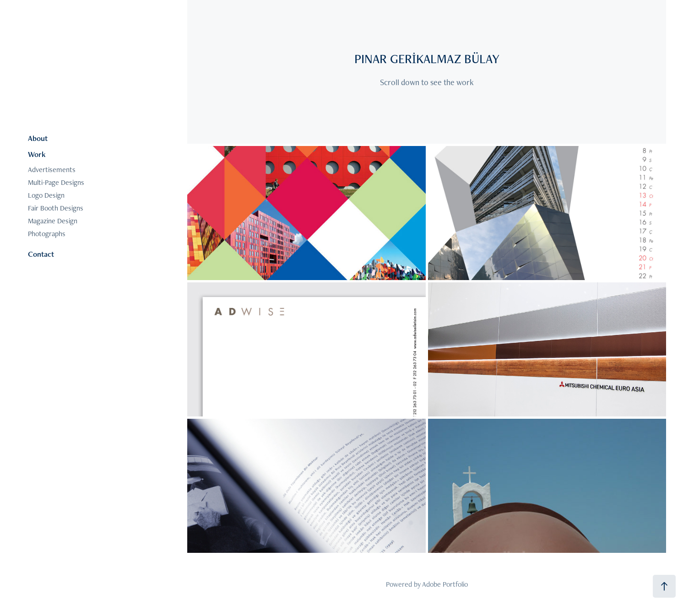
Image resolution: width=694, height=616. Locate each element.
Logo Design (46, 195)
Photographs (47, 234)
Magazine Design (53, 221)
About (38, 138)
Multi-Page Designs (56, 182)
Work (37, 154)
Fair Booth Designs (56, 208)
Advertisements (52, 170)
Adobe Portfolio (445, 584)
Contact (41, 254)
